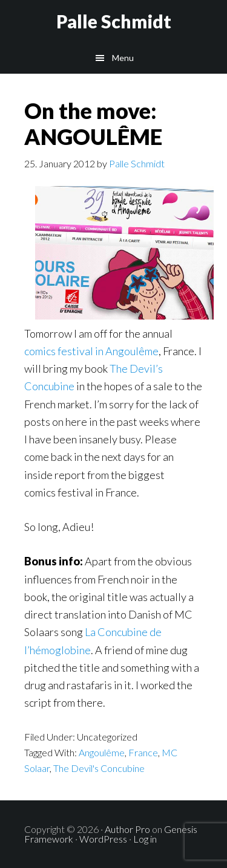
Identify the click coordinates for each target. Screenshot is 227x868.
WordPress (103, 839)
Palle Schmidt (114, 21)
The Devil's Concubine (99, 768)
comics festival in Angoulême (91, 351)
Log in (145, 839)
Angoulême (102, 752)
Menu (123, 58)
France (143, 752)
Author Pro (127, 829)
